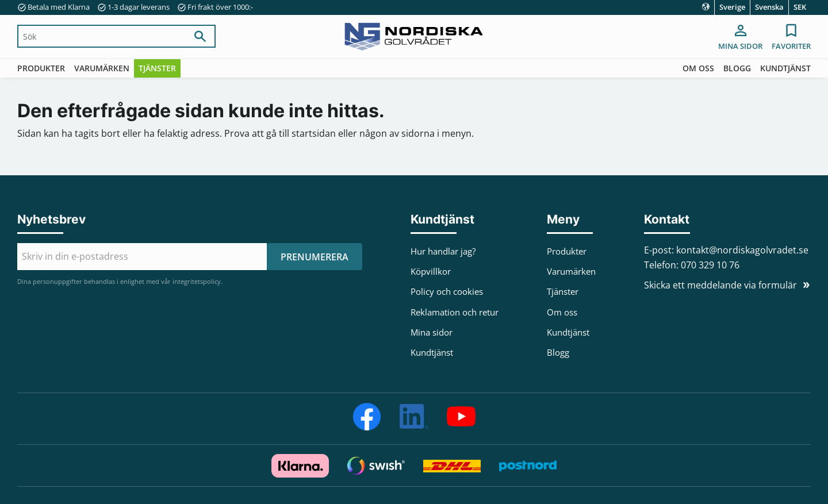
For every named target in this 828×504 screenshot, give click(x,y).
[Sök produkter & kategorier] (102, 36)
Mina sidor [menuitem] (740, 46)
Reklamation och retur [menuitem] (455, 312)
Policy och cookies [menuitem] (447, 291)
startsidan (314, 133)
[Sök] (200, 36)
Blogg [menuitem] (737, 68)
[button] (791, 38)
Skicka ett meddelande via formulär (720, 285)
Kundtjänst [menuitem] (785, 68)
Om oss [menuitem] (698, 68)
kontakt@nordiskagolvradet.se (742, 250)
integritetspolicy (197, 281)
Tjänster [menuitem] (157, 68)
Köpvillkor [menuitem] (431, 271)
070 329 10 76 (710, 265)
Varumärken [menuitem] (102, 68)
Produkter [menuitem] (41, 68)
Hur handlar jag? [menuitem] (443, 251)
